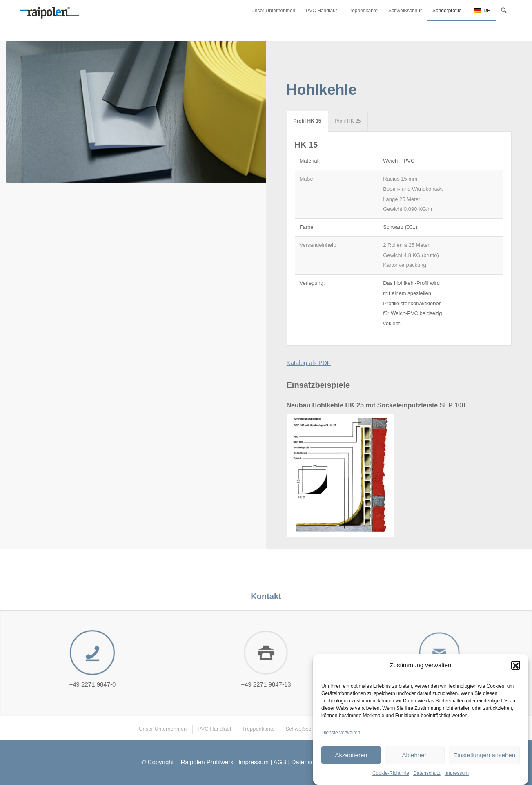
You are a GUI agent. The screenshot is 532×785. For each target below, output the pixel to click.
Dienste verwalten (341, 736)
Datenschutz (427, 777)
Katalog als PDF (309, 363)
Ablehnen (415, 758)
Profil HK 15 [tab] (307, 121)
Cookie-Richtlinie (391, 777)
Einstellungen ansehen (484, 758)
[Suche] (504, 11)
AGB (280, 762)
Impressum (457, 777)
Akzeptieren (351, 758)
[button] (516, 669)
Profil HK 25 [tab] (348, 121)
